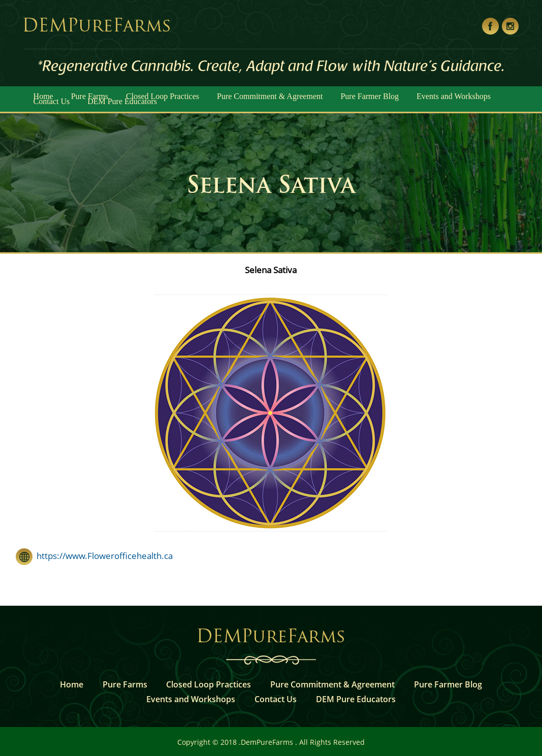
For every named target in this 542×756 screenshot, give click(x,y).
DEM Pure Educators (122, 101)
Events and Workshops (454, 96)
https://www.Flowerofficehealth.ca (103, 556)
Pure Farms (125, 684)
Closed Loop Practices (209, 684)
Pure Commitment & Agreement (270, 96)
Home (72, 684)
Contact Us (52, 101)
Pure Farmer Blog (370, 96)
